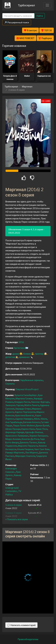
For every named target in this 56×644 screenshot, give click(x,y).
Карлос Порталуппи (25, 412)
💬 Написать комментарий (21, 625)
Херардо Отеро (23, 409)
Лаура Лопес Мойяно (24, 425)
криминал (24, 357)
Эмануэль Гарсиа (14, 405)
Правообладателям (28, 639)
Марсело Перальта (28, 446)
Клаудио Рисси (22, 402)
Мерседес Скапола (25, 456)
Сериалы (10, 384)
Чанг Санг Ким (42, 449)
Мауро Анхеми (13, 439)
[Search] (18, 16)
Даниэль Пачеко (28, 442)
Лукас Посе (42, 429)
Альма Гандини (25, 449)
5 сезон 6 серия (14, 505)
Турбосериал (26, 5)
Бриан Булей (43, 425)
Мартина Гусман (24, 398)
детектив (10, 357)
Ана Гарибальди (14, 422)
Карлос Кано (28, 429)
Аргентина (19, 348)
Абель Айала (40, 419)
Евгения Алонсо (32, 422)
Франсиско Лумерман (17, 436)
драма (16, 354)
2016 (21, 342)
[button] (17, 519)
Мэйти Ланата (32, 405)
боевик (27, 354)
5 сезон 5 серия (14, 513)
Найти (40, 16)
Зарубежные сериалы (32, 380)
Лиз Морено (32, 452)
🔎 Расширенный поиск (17, 22)
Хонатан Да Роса (30, 439)
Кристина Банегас (25, 415)
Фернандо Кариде (15, 432)
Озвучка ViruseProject (27, 389)
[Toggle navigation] (47, 5)
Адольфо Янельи (34, 432)
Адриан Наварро (24, 419)
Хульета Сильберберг (26, 395)
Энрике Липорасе (39, 436)
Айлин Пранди (13, 429)
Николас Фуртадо (40, 402)
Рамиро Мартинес (15, 452)
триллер (39, 354)
